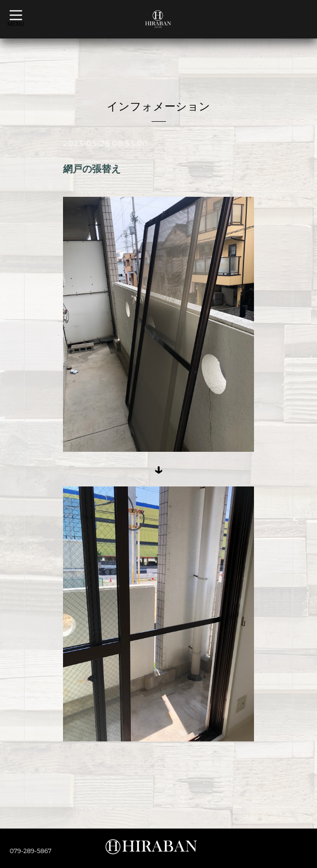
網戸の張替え (92, 169)
